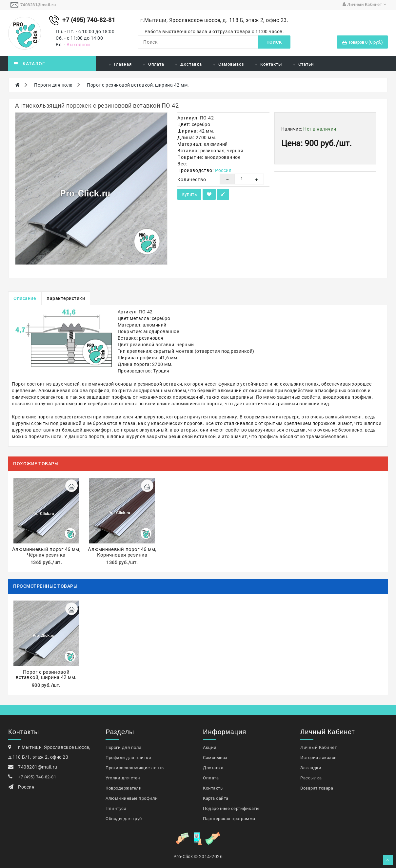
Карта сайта (216, 798)
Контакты (271, 64)
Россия (223, 170)
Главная (123, 64)
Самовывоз (231, 64)
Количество (192, 180)
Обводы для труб (124, 819)
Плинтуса (116, 808)
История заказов (318, 758)
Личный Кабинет (318, 747)
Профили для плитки (128, 758)
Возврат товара (317, 788)
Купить (189, 194)
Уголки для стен (123, 778)
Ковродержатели (124, 788)
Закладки (311, 768)
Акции (210, 747)
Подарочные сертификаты (231, 808)
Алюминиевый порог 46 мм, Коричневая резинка (122, 552)
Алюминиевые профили (132, 798)
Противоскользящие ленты (135, 768)
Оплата (156, 64)
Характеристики (66, 298)
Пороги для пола (53, 85)
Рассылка (311, 778)
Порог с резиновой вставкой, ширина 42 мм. (138, 85)
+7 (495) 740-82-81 (37, 777)
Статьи (306, 64)
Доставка (191, 64)
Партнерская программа (229, 819)
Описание (25, 298)
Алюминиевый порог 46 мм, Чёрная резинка (46, 552)
